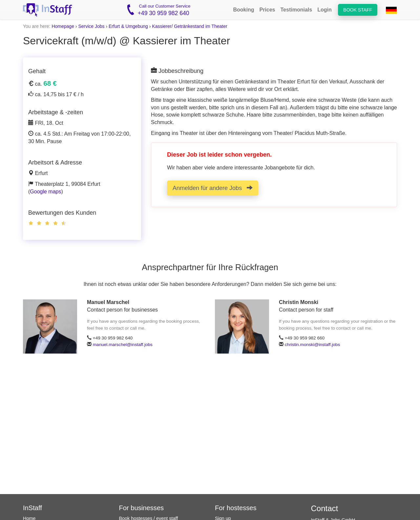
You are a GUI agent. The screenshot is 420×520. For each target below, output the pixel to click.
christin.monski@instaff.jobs (312, 345)
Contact (325, 508)
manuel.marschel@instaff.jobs (123, 345)
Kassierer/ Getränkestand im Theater (189, 26)
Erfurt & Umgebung (128, 26)
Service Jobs (91, 26)
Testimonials (296, 10)
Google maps (45, 192)
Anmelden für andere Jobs (213, 188)
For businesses (142, 508)
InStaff (32, 508)
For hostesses (236, 508)
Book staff (358, 10)
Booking (243, 10)
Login (325, 10)
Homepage (63, 26)
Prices (267, 10)
